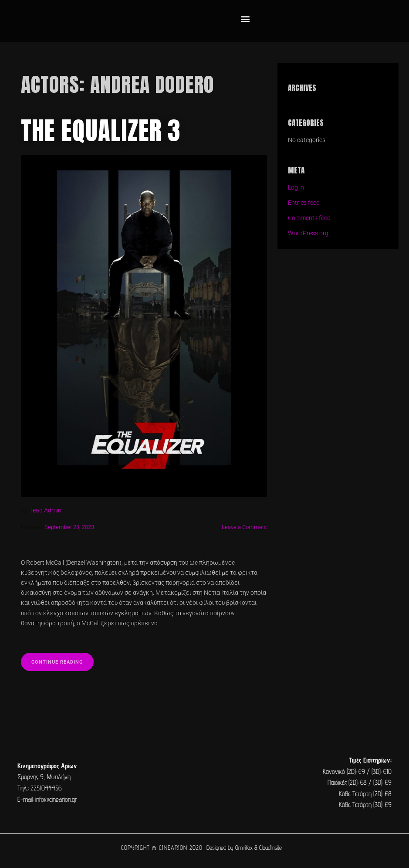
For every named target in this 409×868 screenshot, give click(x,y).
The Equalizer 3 (101, 131)
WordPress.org (308, 233)
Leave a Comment (244, 527)
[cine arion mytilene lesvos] (205, 782)
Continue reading (64, 658)
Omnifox (244, 847)
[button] (245, 19)
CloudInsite (270, 847)
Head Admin (45, 510)
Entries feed (304, 203)
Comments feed (309, 218)
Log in (296, 188)
